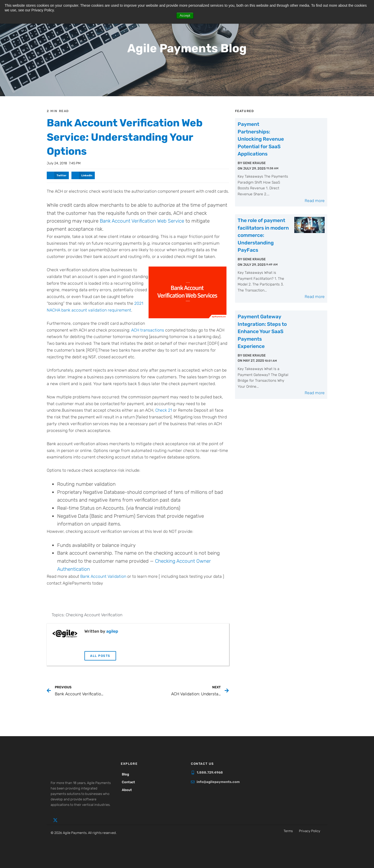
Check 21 (164, 410)
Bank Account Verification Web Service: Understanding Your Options (136, 137)
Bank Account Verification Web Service (142, 221)
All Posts (100, 656)
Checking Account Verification (94, 615)
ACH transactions (148, 330)
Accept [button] (185, 16)
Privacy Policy (310, 831)
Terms (288, 831)
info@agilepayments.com (218, 782)
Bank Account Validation (103, 576)
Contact (130, 782)
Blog (127, 774)
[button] (58, 175)
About (128, 790)
